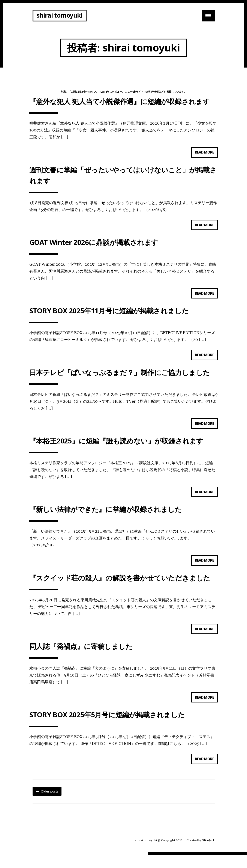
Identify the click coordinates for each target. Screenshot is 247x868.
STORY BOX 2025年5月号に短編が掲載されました (107, 727)
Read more (206, 154)
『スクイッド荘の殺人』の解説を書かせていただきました (120, 588)
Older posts (50, 804)
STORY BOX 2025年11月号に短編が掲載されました (109, 316)
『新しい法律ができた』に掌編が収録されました (106, 518)
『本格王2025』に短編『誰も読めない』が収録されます (116, 448)
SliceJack (208, 853)
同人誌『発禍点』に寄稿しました (81, 658)
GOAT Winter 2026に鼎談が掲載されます (94, 246)
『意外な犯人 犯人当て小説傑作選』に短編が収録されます (120, 102)
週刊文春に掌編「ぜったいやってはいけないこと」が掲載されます (123, 178)
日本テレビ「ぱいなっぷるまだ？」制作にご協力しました (120, 379)
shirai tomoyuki (60, 15)
